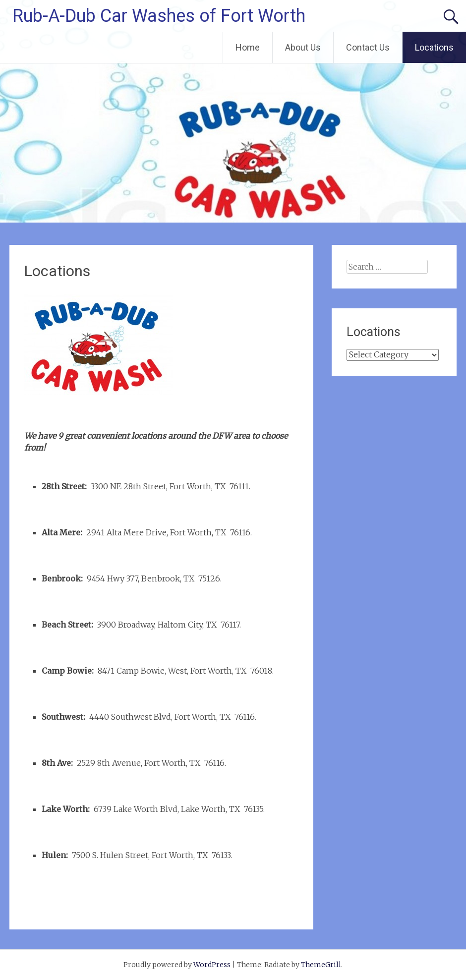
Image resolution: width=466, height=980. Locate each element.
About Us (303, 47)
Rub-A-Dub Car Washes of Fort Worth (159, 16)
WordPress (212, 965)
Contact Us (368, 47)
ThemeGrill (321, 965)
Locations (434, 47)
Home (248, 47)
